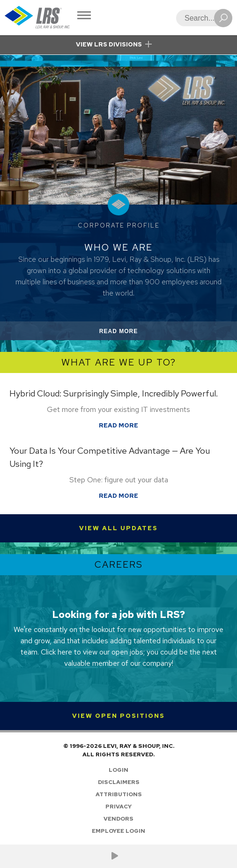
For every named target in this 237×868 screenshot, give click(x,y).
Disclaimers (119, 782)
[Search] (201, 18)
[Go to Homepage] (37, 18)
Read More (130, 333)
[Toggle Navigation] (84, 16)
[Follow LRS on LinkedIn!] (126, 856)
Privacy (118, 807)
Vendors (118, 819)
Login (118, 770)
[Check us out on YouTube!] (115, 856)
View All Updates (118, 528)
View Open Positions (118, 716)
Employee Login (118, 831)
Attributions (119, 794)
